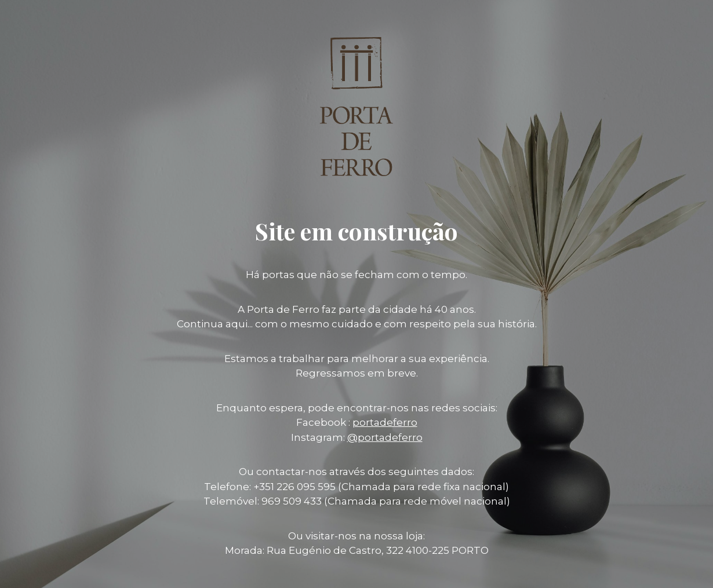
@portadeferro (385, 437)
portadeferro (385, 422)
